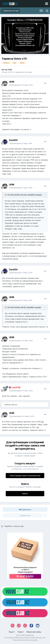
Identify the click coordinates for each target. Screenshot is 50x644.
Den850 (13, 140)
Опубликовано (21, 85)
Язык (12, 632)
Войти (25, 494)
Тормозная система (23, 72)
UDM (10, 70)
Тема (21, 632)
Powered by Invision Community (25, 640)
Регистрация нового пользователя (25, 476)
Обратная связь (34, 632)
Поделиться (25, 510)
